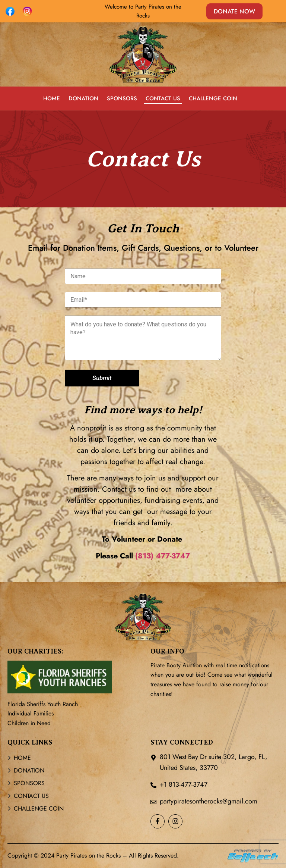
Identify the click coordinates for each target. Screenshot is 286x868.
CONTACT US (163, 98)
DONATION (83, 98)
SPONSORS (122, 98)
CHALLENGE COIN (213, 98)
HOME (52, 98)
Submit (102, 378)
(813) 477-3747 (163, 556)
